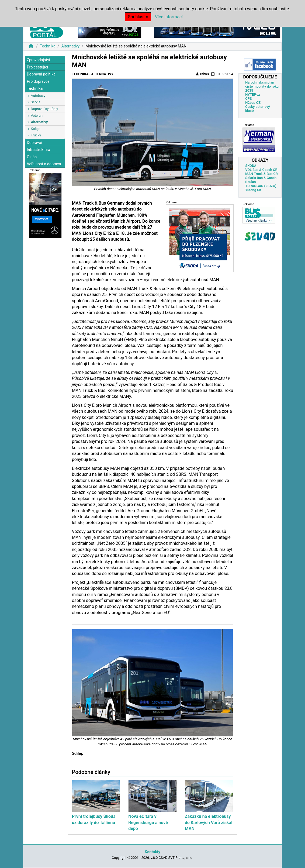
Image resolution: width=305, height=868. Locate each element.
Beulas (250, 182)
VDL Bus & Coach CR (261, 170)
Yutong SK (253, 190)
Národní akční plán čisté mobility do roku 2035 (262, 86)
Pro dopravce (38, 82)
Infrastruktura (38, 150)
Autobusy (38, 96)
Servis (35, 102)
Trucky (36, 135)
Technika (48, 46)
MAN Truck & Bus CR (261, 174)
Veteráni (37, 116)
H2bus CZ (253, 103)
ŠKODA (251, 166)
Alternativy (70, 46)
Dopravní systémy (44, 109)
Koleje (35, 129)
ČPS (248, 99)
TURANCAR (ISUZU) (261, 186)
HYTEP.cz (253, 94)
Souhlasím (138, 17)
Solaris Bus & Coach (261, 178)
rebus (202, 74)
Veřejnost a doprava (44, 164)
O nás (32, 157)
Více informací (169, 17)
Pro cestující (37, 67)
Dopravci (34, 143)
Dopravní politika (41, 74)
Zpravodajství (38, 60)
